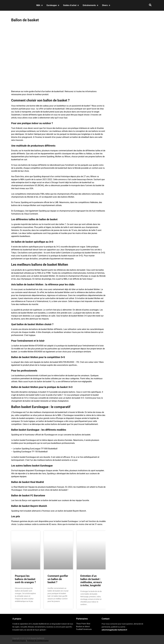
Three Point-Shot (83, 624)
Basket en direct (83, 627)
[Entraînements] (91, 5)
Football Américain (84, 629)
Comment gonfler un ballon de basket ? (58, 579)
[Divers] (106, 5)
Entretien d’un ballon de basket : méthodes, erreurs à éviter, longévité (91, 581)
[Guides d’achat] (71, 5)
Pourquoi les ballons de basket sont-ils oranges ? (25, 579)
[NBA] (40, 5)
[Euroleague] (53, 5)
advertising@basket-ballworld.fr (114, 630)
